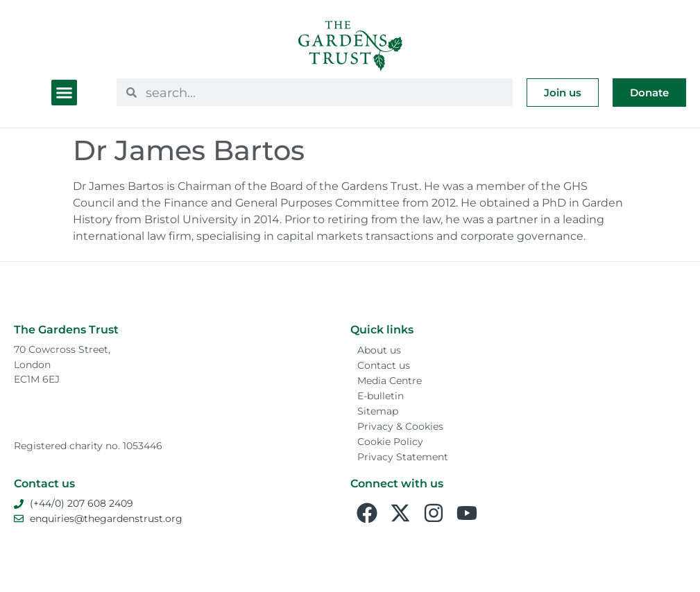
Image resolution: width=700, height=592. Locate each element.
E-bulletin (381, 396)
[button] (65, 93)
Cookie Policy (390, 442)
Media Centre (390, 381)
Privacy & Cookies (400, 426)
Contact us (384, 365)
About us (379, 350)
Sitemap (378, 411)
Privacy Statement (403, 457)
